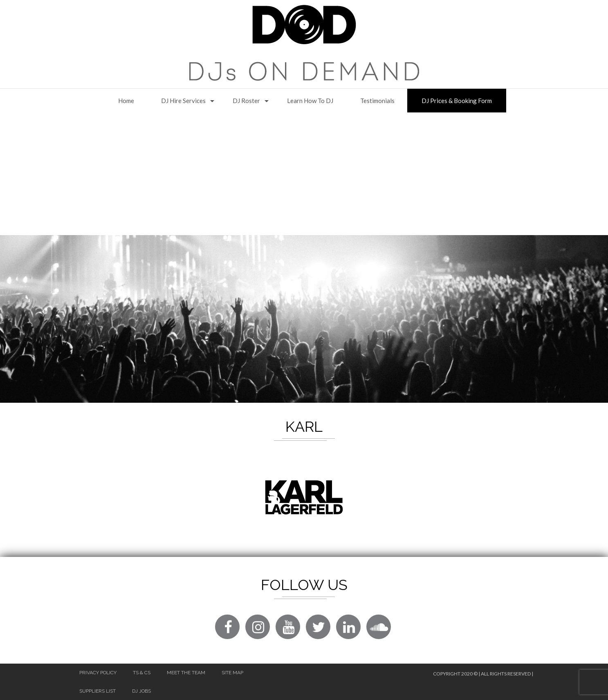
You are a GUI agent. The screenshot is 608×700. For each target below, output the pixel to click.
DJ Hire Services (183, 101)
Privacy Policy (98, 673)
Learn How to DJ (310, 101)
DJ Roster (246, 101)
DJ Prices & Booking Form (457, 101)
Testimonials (377, 101)
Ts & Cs (142, 673)
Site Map (232, 673)
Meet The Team (186, 673)
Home (126, 101)
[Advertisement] (304, 174)
